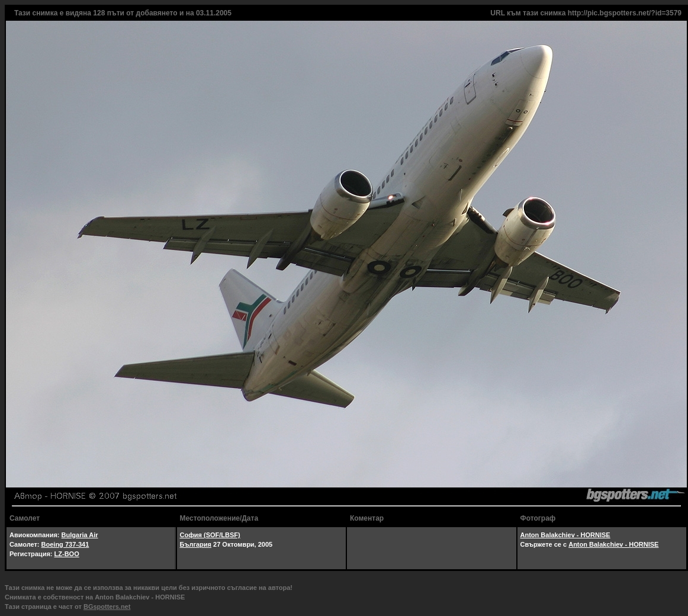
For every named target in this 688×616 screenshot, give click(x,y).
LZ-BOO (67, 554)
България (196, 544)
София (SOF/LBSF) (210, 535)
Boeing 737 (59, 544)
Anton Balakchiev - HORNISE (565, 535)
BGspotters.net (107, 607)
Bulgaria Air (80, 535)
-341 (82, 544)
